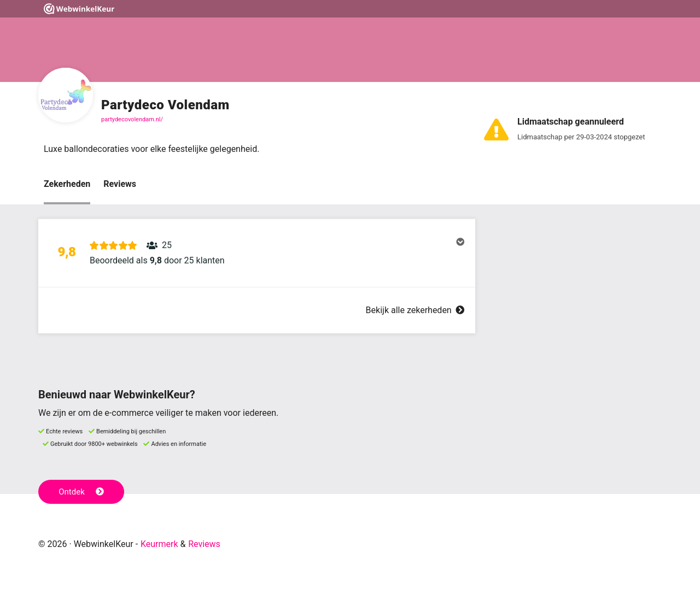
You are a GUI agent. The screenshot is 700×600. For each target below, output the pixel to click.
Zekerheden (67, 184)
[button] (257, 253)
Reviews (120, 184)
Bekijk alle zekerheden (415, 310)
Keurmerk (159, 544)
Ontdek (81, 492)
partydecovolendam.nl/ (132, 119)
